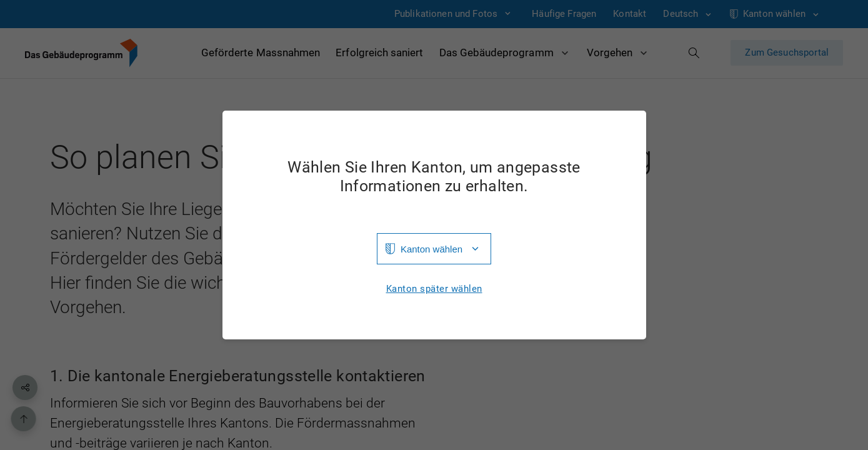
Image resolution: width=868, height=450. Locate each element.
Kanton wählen (432, 249)
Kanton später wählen (434, 289)
